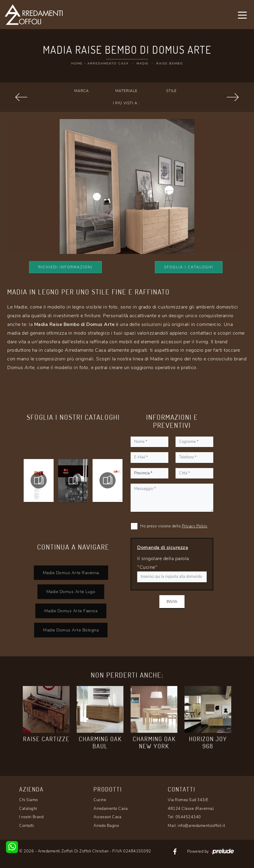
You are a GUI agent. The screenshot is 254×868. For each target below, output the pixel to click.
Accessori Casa (107, 817)
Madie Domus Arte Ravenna (71, 573)
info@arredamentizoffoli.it (201, 826)
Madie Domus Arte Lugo (71, 592)
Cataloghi (28, 809)
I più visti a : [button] (126, 103)
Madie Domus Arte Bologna (71, 630)
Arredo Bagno (106, 826)
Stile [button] (171, 91)
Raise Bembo (170, 64)
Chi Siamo (29, 800)
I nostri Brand (31, 817)
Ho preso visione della (174, 526)
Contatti (27, 826)
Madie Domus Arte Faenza (71, 611)
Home (77, 64)
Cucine (100, 800)
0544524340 (188, 817)
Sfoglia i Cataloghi (189, 267)
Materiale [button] (126, 91)
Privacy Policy (195, 526)
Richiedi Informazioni (65, 267)
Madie (143, 64)
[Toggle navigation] (242, 15)
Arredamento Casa (108, 64)
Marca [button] (82, 91)
